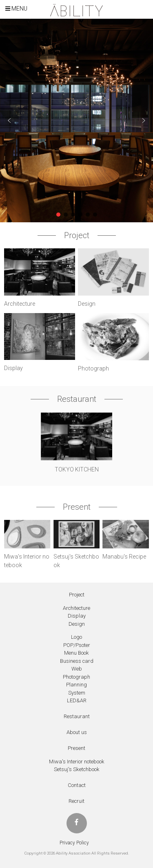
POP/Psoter (77, 645)
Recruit (76, 801)
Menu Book (76, 653)
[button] (9, 121)
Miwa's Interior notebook (77, 762)
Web (77, 669)
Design (77, 624)
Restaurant (77, 716)
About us (77, 732)
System (77, 693)
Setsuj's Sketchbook (77, 769)
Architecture (76, 608)
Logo (76, 637)
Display (77, 616)
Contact (77, 785)
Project (77, 595)
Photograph (76, 677)
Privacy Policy (74, 843)
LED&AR (77, 700)
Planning (76, 685)
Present (76, 748)
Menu (16, 9)
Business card (77, 661)
